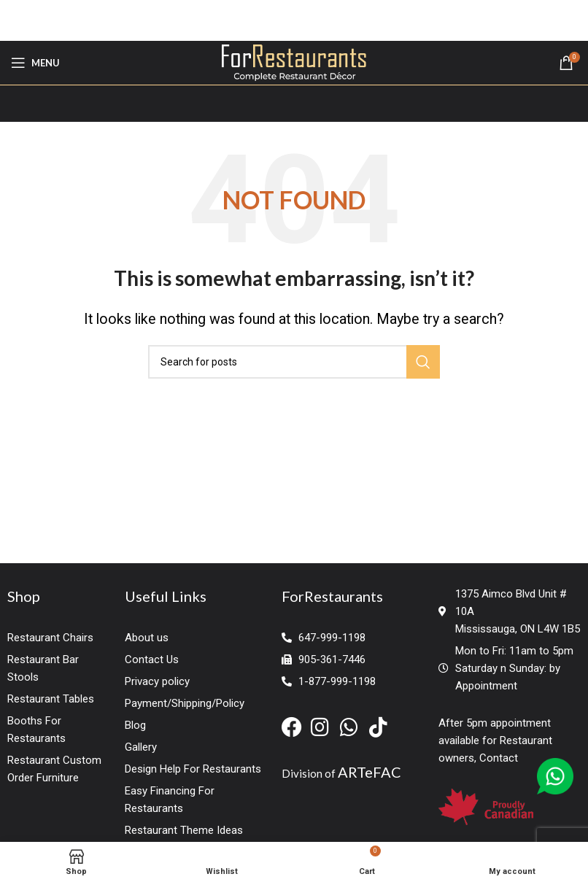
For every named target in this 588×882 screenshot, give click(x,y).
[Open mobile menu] (35, 63)
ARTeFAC (370, 772)
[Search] (294, 362)
